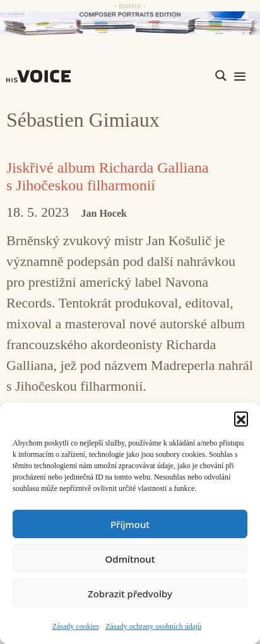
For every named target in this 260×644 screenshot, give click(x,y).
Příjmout (130, 524)
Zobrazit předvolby (130, 594)
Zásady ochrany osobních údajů (153, 626)
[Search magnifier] (221, 76)
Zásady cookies (76, 626)
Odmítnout (130, 559)
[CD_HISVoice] (130, 23)
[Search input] (161, 76)
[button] (241, 418)
